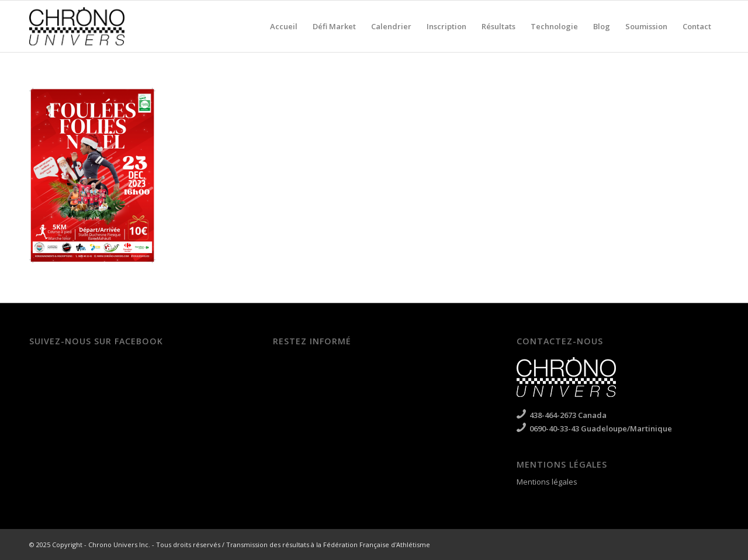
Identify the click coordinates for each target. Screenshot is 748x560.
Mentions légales (547, 482)
